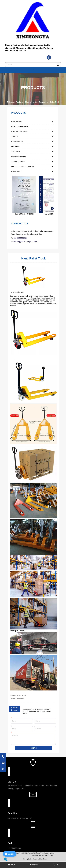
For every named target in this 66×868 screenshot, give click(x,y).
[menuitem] (33, 70)
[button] (33, 70)
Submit (33, 748)
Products (20, 102)
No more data (19, 699)
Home (11, 102)
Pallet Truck (55, 102)
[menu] (33, 70)
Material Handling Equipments (37, 102)
